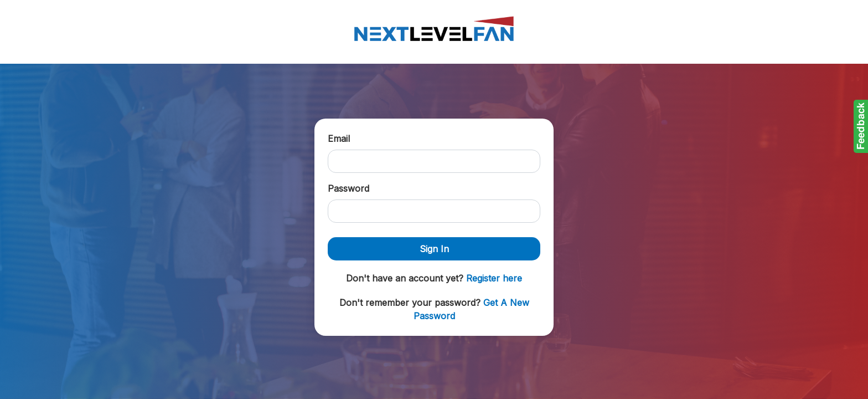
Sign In (434, 249)
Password (348, 188)
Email (339, 139)
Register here (494, 278)
